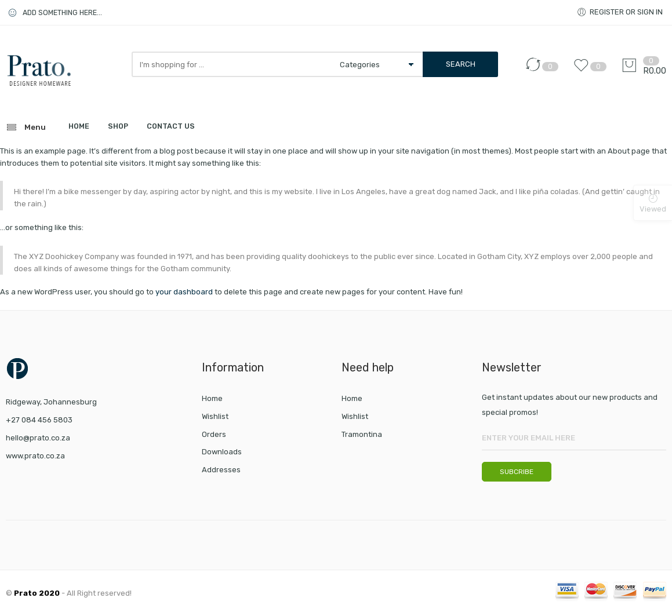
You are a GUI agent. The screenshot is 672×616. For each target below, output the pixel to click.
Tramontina (362, 434)
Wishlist (215, 416)
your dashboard (184, 292)
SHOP (118, 126)
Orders (214, 434)
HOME (79, 126)
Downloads (222, 452)
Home (212, 398)
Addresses (221, 470)
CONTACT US (171, 126)
